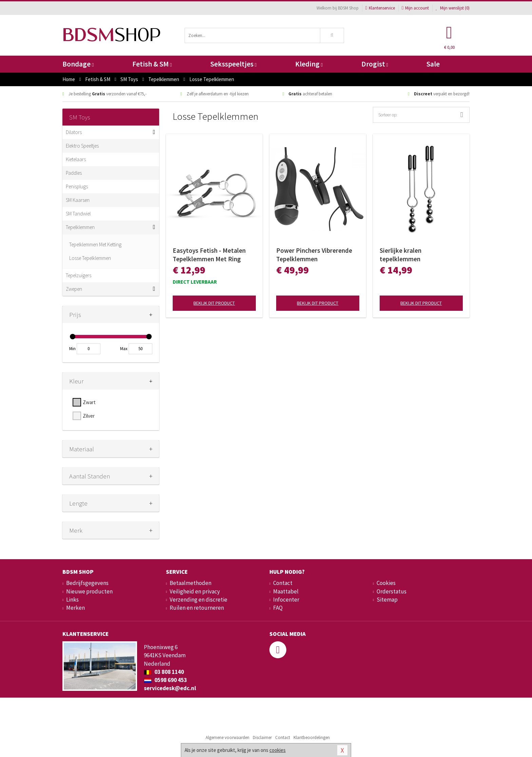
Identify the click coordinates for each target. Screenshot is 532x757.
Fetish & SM (152, 64)
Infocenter (286, 600)
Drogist (375, 64)
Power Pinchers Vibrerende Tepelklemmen (314, 255)
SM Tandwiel (78, 214)
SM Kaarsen (78, 200)
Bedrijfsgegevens (87, 583)
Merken (75, 608)
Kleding (309, 64)
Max (124, 349)
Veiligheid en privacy (195, 591)
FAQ (278, 608)
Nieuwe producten (89, 591)
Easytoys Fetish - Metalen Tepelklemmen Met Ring (209, 255)
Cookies (386, 583)
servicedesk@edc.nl (170, 688)
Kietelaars (76, 159)
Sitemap (387, 600)
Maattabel (286, 591)
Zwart (89, 402)
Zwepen (74, 289)
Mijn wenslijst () (453, 8)
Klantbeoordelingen (312, 737)
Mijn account (415, 8)
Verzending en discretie (198, 600)
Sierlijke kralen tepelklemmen (401, 255)
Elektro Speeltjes (82, 146)
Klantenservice (380, 8)
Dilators (74, 132)
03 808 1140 (164, 672)
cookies (278, 750)
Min (72, 349)
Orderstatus (392, 591)
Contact (283, 583)
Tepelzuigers (79, 275)
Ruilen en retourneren (197, 608)
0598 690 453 (165, 680)
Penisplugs (77, 186)
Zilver (89, 416)
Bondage (78, 64)
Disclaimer (262, 737)
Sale (433, 64)
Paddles (74, 173)
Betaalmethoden (191, 583)
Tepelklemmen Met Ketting (95, 244)
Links (72, 600)
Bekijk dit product (214, 303)
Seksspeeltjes (233, 64)
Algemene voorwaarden (227, 737)
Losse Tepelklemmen (90, 258)
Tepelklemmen (80, 227)
